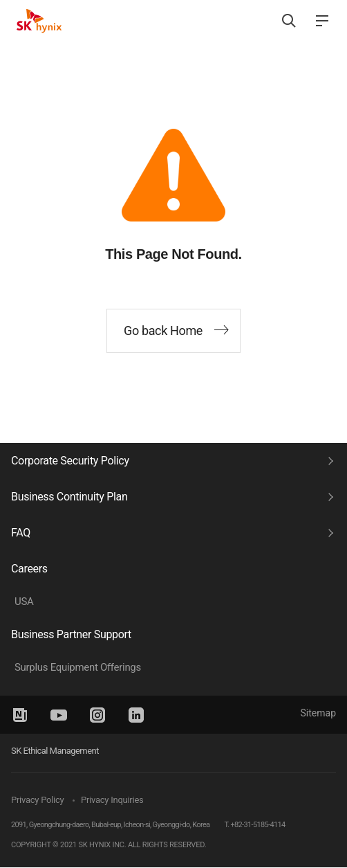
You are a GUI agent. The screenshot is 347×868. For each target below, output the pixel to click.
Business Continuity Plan (69, 497)
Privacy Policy (37, 800)
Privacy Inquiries (112, 800)
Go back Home (163, 331)
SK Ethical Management (55, 751)
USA (24, 602)
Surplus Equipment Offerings (78, 667)
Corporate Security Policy (70, 461)
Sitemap (318, 713)
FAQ (21, 533)
